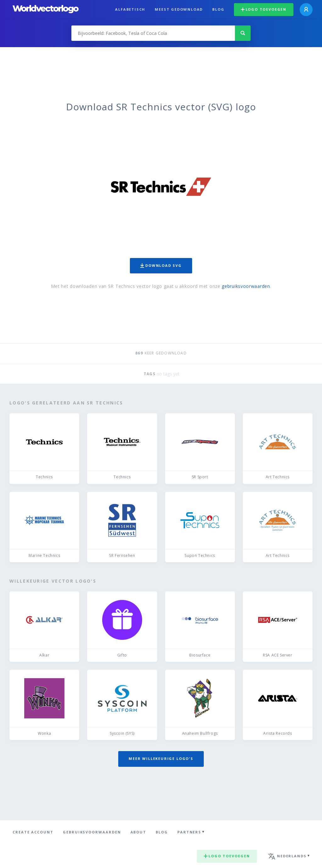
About (139, 832)
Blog (218, 9)
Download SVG (161, 265)
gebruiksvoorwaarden (246, 286)
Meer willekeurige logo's (161, 758)
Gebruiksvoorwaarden (92, 832)
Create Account (33, 832)
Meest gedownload (179, 9)
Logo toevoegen (264, 9)
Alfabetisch (130, 9)
